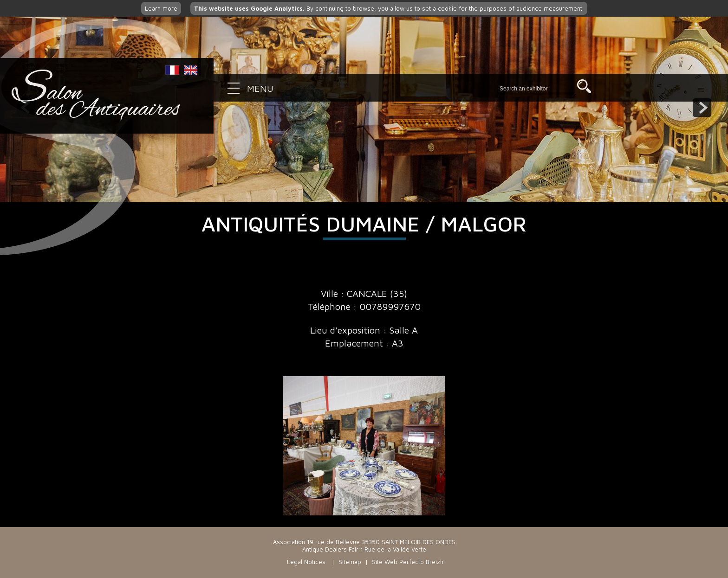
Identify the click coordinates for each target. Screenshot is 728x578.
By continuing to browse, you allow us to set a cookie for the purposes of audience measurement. (389, 8)
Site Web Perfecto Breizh (408, 562)
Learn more (161, 8)
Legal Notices (306, 562)
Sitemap (350, 562)
